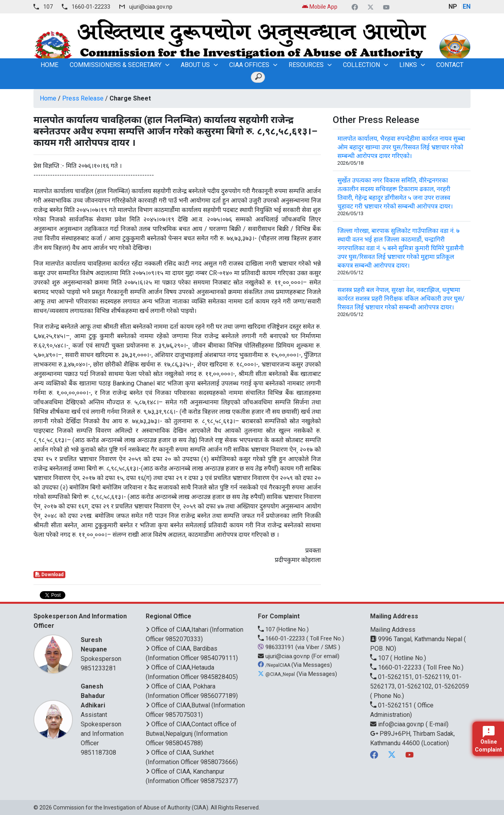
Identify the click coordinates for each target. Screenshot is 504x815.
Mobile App (320, 7)
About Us (195, 65)
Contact (450, 65)
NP (453, 7)
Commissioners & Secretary (116, 65)
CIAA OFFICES (249, 65)
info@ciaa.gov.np (398, 724)
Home (48, 98)
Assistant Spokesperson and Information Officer (103, 714)
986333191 (277, 647)
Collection (361, 65)
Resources (306, 65)
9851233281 (98, 668)
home (49, 65)
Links (408, 65)
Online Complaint (488, 739)
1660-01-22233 (91, 7)
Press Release (83, 98)
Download (49, 575)
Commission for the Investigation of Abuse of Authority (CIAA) (131, 808)
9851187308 (98, 753)
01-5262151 (392, 705)
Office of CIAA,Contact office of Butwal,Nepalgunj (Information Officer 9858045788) (191, 734)
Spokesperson (103, 649)
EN (467, 7)
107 (48, 7)
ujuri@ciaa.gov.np (151, 7)
